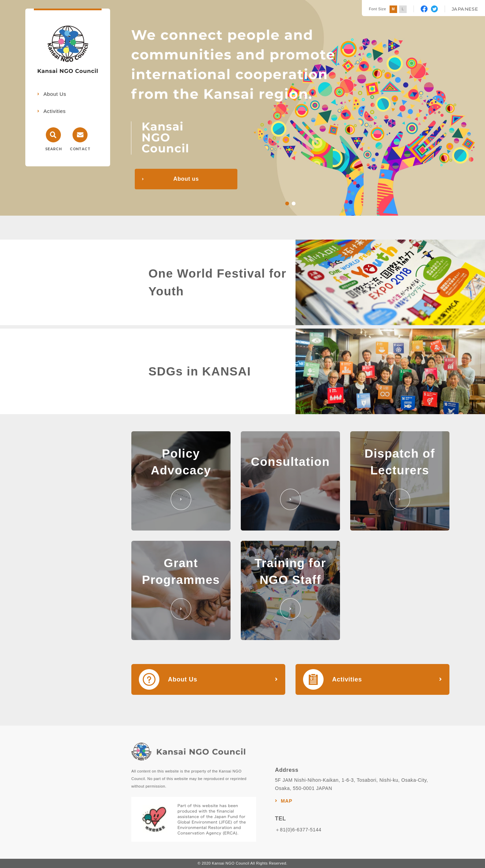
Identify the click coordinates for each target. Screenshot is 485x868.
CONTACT (80, 149)
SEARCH (53, 149)
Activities (55, 111)
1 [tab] (287, 203)
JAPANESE (465, 9)
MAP (287, 801)
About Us (55, 94)
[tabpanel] (243, 108)
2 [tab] (294, 203)
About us (186, 179)
